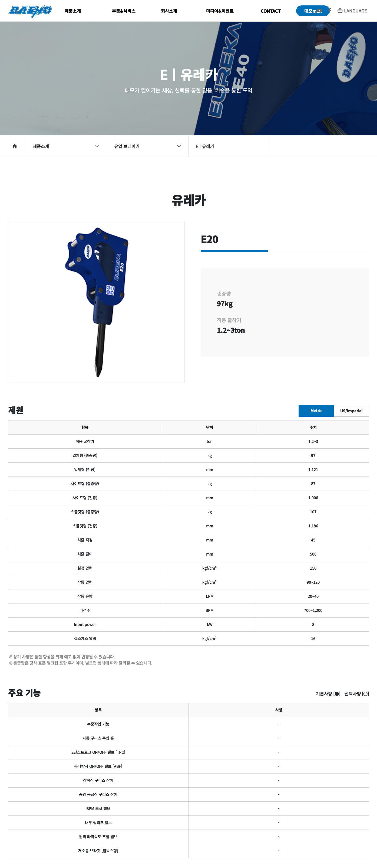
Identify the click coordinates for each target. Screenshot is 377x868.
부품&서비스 (124, 11)
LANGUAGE (352, 11)
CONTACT (271, 11)
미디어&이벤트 (220, 11)
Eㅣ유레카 (205, 146)
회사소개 (169, 11)
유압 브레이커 (148, 146)
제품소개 (73, 11)
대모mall (313, 11)
